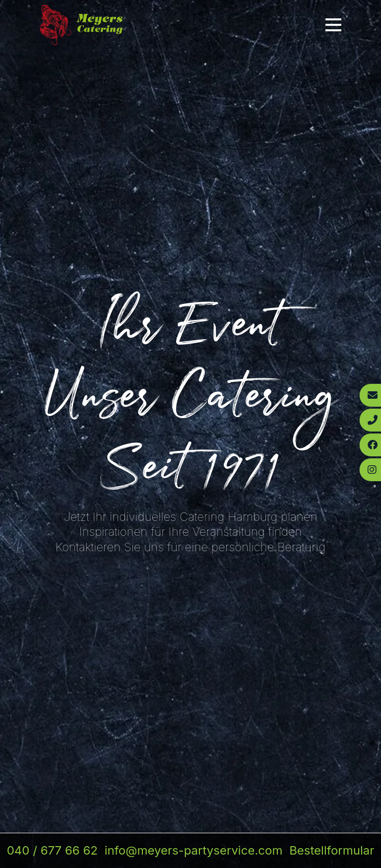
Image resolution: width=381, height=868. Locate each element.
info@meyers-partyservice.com (194, 850)
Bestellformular (332, 850)
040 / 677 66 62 (52, 850)
